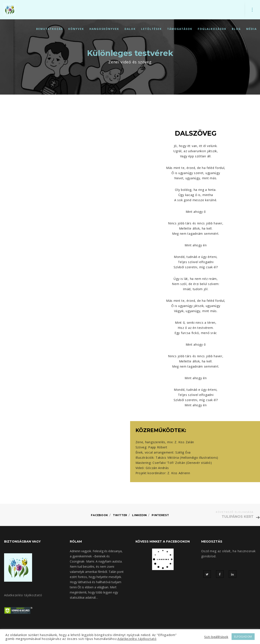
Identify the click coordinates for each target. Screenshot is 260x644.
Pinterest (162, 515)
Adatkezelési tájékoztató (23, 595)
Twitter (120, 515)
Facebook (98, 515)
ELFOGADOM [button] (243, 636)
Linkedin (140, 515)
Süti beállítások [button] (216, 637)
